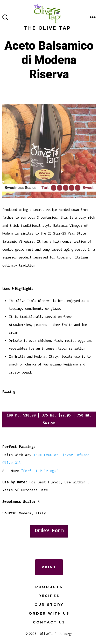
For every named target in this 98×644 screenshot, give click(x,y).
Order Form (49, 531)
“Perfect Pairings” (40, 471)
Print (49, 567)
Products (49, 587)
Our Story (49, 605)
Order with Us (49, 613)
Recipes (49, 596)
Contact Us (49, 622)
